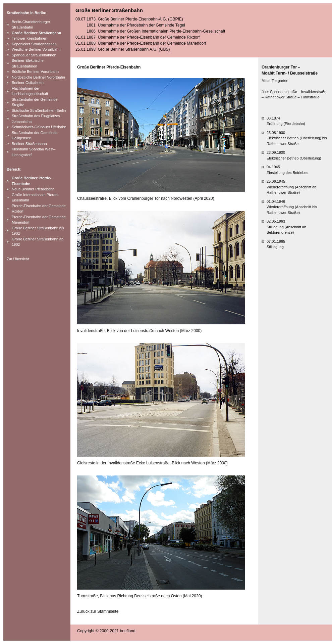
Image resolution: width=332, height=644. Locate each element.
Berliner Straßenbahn (29, 144)
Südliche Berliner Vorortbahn (35, 72)
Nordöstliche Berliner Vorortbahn (38, 77)
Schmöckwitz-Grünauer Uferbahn (39, 127)
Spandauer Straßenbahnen (34, 55)
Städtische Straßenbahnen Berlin (39, 110)
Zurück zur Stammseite (98, 611)
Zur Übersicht (18, 259)
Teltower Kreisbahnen (30, 38)
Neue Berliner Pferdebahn (33, 189)
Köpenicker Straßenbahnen (34, 44)
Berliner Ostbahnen (28, 83)
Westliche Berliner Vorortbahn (36, 49)
